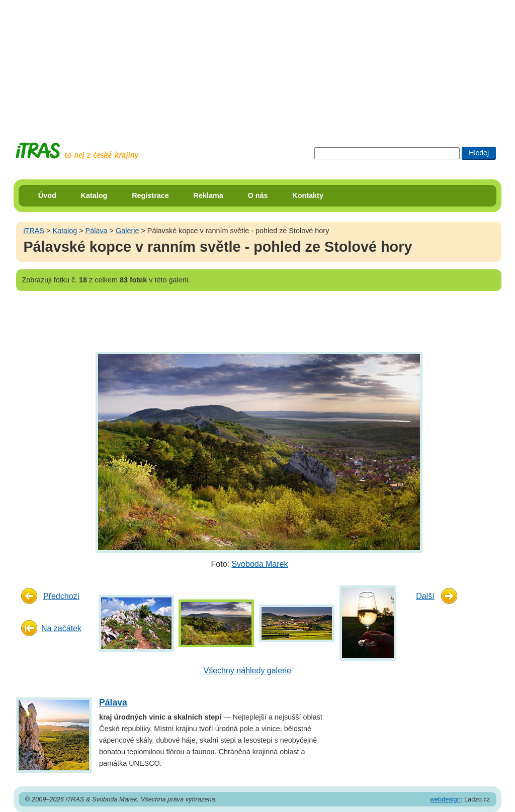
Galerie (127, 231)
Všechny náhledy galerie (247, 671)
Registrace (150, 195)
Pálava (97, 231)
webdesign (445, 799)
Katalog (94, 195)
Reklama (208, 195)
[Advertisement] (257, 63)
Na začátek (61, 628)
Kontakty (308, 195)
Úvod (47, 195)
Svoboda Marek (260, 564)
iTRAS (34, 231)
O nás (258, 195)
